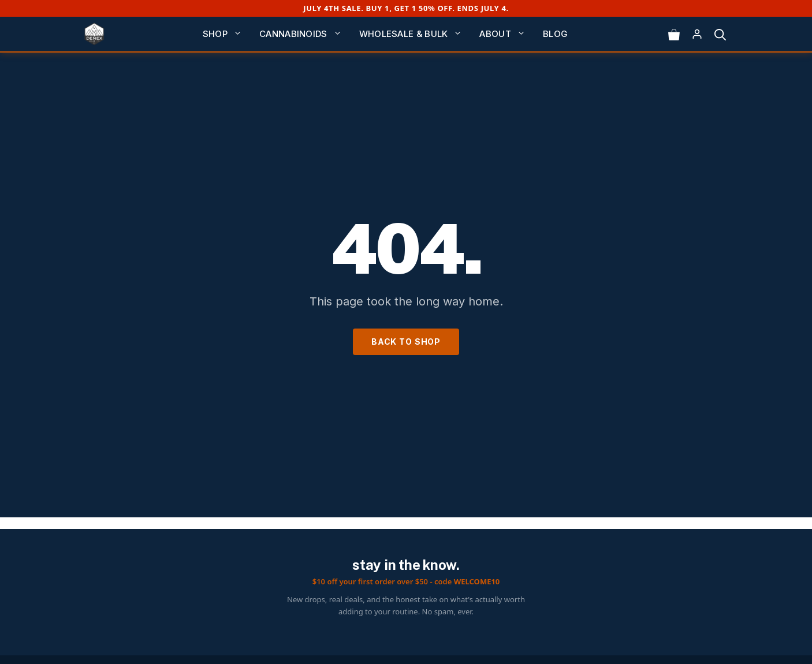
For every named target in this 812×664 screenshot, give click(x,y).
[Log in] (697, 34)
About (507, 34)
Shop (227, 34)
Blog (555, 34)
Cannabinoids (305, 34)
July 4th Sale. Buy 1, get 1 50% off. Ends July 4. (406, 8)
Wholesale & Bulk (415, 34)
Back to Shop (406, 342)
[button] (720, 34)
